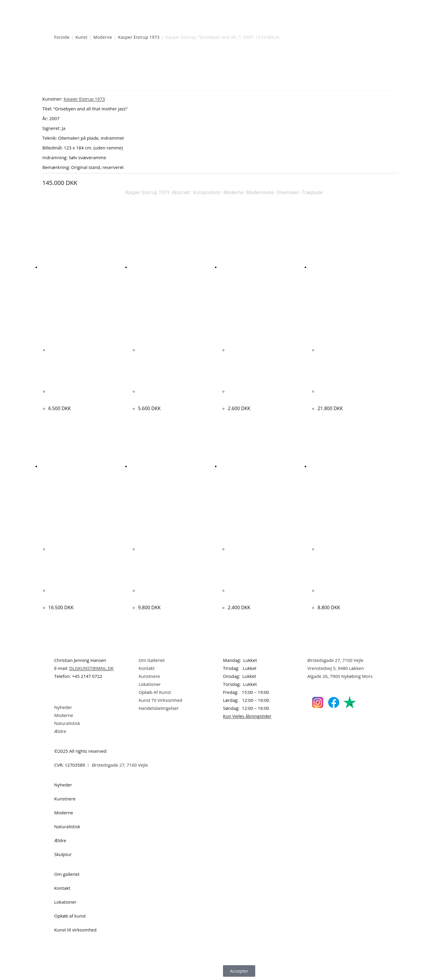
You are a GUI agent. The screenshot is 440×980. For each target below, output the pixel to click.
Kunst (81, 37)
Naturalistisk (211, 22)
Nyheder (113, 22)
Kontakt (147, 668)
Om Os (296, 22)
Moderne (177, 22)
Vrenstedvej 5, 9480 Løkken (336, 668)
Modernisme (260, 192)
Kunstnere (145, 22)
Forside (62, 37)
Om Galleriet (152, 660)
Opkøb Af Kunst (155, 692)
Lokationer (150, 684)
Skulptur (269, 22)
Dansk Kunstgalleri (81, 6)
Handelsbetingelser (159, 708)
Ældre (242, 22)
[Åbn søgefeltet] (313, 20)
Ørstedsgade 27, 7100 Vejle (335, 660)
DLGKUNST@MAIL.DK (91, 668)
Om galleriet (67, 874)
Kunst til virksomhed (75, 930)
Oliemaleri (288, 192)
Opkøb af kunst (70, 916)
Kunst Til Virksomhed (160, 700)
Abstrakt (181, 192)
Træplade (312, 192)
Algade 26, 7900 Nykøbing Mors (340, 676)
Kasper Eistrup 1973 (139, 37)
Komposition (207, 192)
